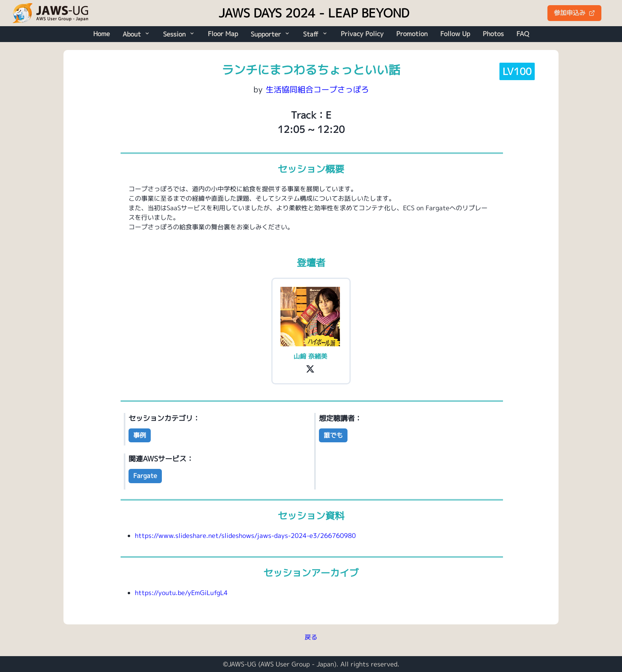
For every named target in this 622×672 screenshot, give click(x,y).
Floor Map (223, 34)
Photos (493, 34)
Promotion (412, 34)
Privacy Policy (362, 34)
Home (102, 34)
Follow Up (455, 34)
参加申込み (574, 13)
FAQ (523, 34)
